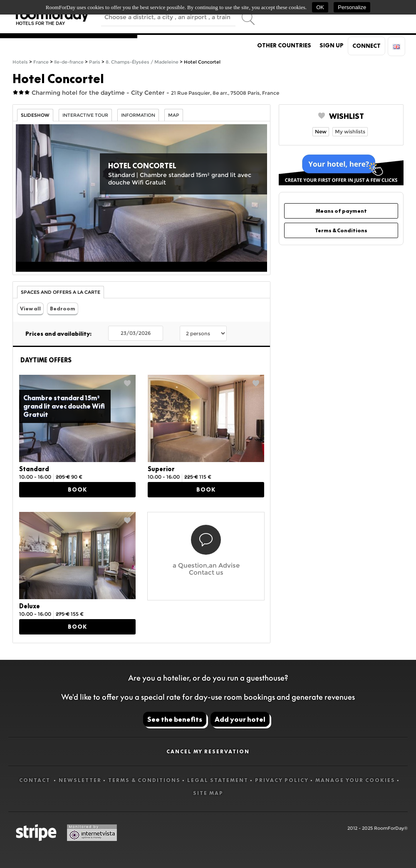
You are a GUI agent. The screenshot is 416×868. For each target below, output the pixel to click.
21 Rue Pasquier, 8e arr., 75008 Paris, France (225, 93)
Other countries (284, 45)
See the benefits (175, 719)
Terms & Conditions (341, 230)
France (41, 62)
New (321, 132)
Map (174, 115)
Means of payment (341, 211)
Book (77, 489)
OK (320, 7)
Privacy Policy (282, 780)
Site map (208, 793)
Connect (366, 46)
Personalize (352, 7)
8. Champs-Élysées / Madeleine (142, 62)
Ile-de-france (69, 62)
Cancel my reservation (208, 751)
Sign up (332, 45)
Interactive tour (85, 115)
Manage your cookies (355, 780)
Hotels (20, 62)
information (138, 115)
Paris (95, 62)
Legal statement (218, 780)
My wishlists (350, 132)
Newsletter (80, 780)
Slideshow (35, 115)
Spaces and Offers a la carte (61, 292)
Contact (36, 780)
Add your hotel (240, 719)
